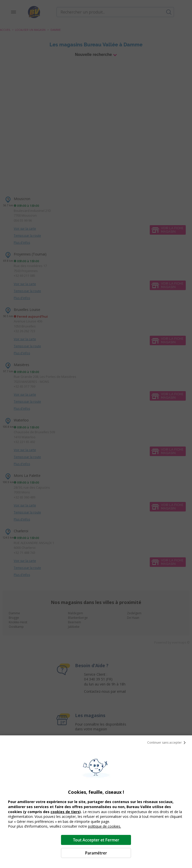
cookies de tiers (65, 812)
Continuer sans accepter (167, 743)
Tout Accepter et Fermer (96, 840)
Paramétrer (96, 853)
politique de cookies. (104, 826)
